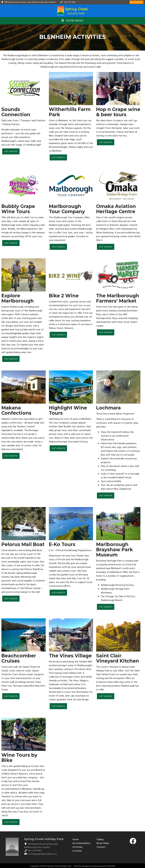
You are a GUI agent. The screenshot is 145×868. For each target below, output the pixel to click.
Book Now (136, 2)
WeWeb (111, 866)
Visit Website (11, 151)
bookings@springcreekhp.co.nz (42, 854)
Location (77, 851)
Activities (78, 847)
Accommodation (81, 843)
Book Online (103, 843)
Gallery (100, 840)
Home (76, 840)
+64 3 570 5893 (70, 2)
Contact (101, 847)
